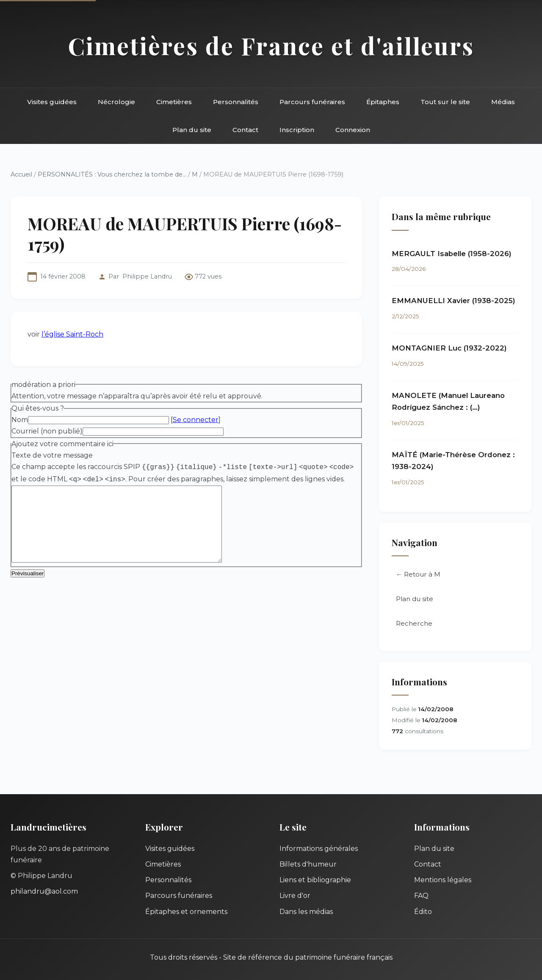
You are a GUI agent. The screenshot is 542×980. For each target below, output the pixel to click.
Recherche (414, 623)
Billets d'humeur (308, 864)
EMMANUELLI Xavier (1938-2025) (454, 301)
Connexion (353, 130)
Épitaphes (383, 102)
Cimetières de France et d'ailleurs (271, 46)
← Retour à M (418, 574)
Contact (245, 130)
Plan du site (192, 130)
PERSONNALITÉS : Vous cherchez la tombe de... (112, 174)
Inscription (297, 130)
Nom (20, 420)
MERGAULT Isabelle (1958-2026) (452, 254)
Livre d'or (295, 896)
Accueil (21, 174)
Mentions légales (443, 880)
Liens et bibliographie (315, 880)
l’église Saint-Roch (72, 334)
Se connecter (196, 420)
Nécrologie (116, 102)
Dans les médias (306, 912)
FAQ (421, 896)
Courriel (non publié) (47, 431)
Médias (503, 102)
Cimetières (174, 102)
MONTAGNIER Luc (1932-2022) (449, 348)
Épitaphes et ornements (186, 912)
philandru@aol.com (44, 891)
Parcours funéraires (312, 102)
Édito (423, 912)
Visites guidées (52, 102)
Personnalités (236, 102)
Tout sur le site (445, 102)
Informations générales (319, 849)
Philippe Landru (147, 276)
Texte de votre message (52, 455)
